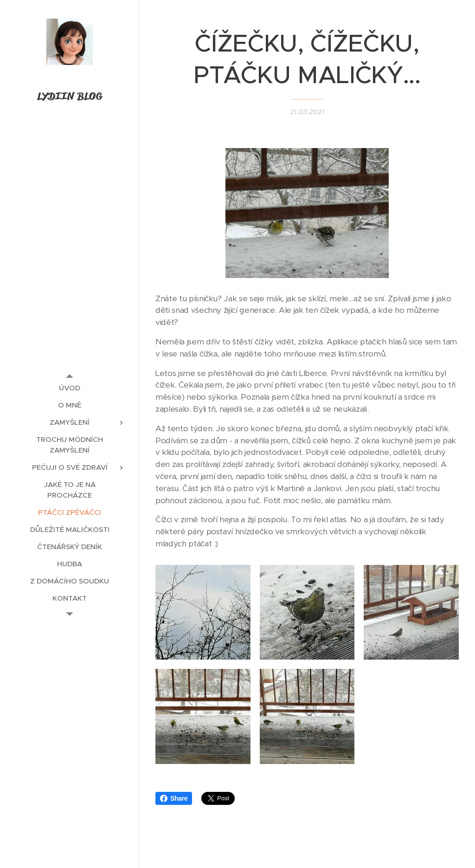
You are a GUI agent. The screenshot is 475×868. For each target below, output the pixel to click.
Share (174, 798)
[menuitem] (70, 388)
